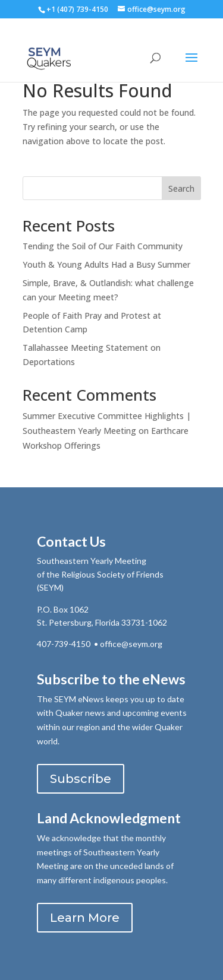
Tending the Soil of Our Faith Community (103, 246)
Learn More (85, 918)
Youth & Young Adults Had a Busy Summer (106, 264)
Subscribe (81, 779)
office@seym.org (131, 644)
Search (181, 188)
